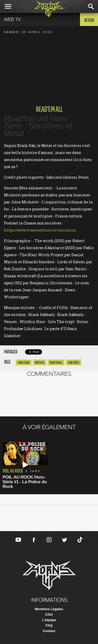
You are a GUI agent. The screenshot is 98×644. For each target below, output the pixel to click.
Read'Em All (56, 362)
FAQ (49, 625)
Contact (49, 631)
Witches (40, 362)
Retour (89, 20)
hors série (24, 362)
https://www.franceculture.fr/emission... (41, 230)
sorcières (74, 362)
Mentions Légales (49, 609)
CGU (49, 614)
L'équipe (49, 620)
